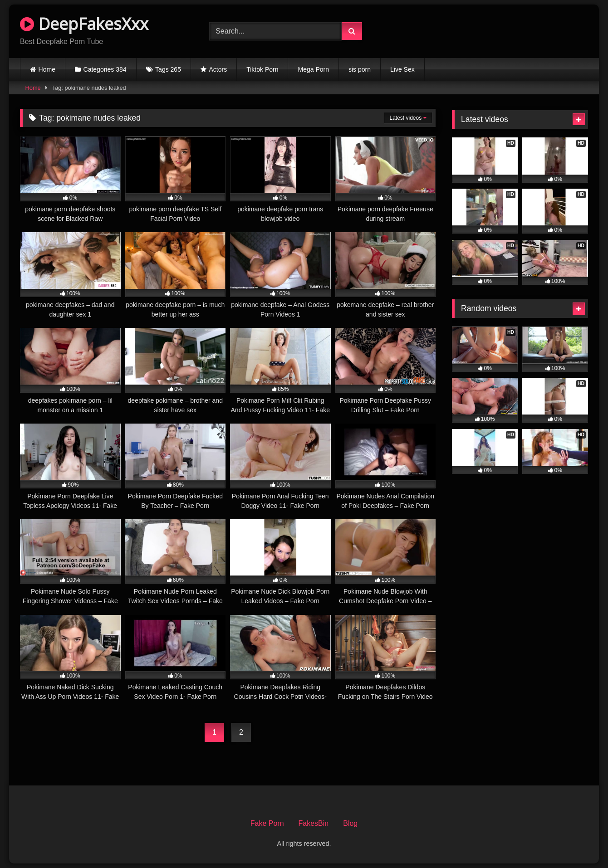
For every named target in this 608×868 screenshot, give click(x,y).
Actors (218, 69)
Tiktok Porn (262, 69)
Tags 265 (168, 69)
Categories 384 (105, 69)
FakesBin (314, 823)
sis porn (360, 69)
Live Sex (402, 69)
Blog (350, 823)
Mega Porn (313, 69)
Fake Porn (267, 823)
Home (47, 69)
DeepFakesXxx (84, 24)
